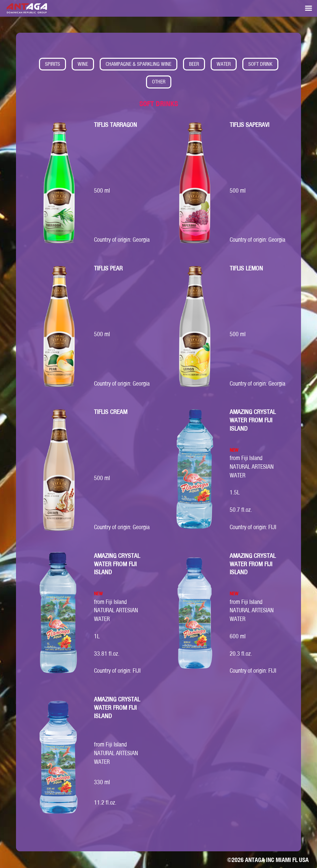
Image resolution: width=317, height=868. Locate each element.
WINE (83, 64)
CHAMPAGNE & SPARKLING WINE (138, 64)
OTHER (159, 82)
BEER (194, 64)
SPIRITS (52, 64)
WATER (224, 64)
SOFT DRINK (260, 64)
